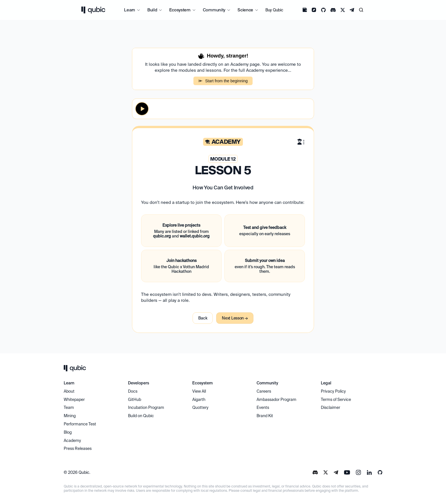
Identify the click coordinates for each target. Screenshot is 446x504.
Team (69, 407)
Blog (68, 432)
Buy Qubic (274, 10)
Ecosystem (180, 10)
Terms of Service (336, 399)
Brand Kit (265, 416)
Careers (264, 391)
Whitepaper (75, 399)
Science (245, 10)
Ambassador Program (276, 399)
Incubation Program (146, 407)
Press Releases (78, 448)
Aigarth (199, 399)
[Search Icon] (361, 10)
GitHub (135, 399)
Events (263, 407)
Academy (72, 441)
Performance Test (80, 424)
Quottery (200, 407)
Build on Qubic (141, 416)
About (70, 391)
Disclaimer (331, 407)
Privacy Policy (333, 391)
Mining (70, 416)
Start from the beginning (223, 81)
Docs (133, 391)
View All (199, 391)
